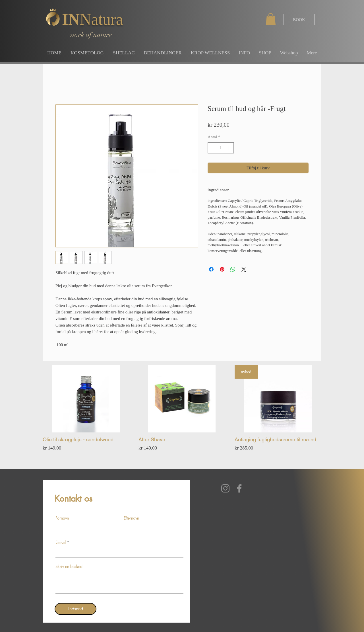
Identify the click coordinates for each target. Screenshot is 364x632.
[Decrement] (212, 148)
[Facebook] (239, 488)
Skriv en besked (69, 567)
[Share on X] (244, 269)
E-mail (61, 542)
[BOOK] (299, 20)
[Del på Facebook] (211, 269)
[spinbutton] (221, 148)
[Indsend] (76, 609)
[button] (271, 19)
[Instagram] (225, 488)
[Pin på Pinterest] (222, 269)
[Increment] (229, 148)
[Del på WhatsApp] (233, 269)
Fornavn (62, 518)
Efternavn (131, 518)
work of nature (91, 35)
